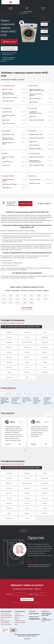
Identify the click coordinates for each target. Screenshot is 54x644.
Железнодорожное (27, 342)
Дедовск (27, 337)
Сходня (45, 367)
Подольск (27, 362)
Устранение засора (7, 112)
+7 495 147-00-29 (44, 204)
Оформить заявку (9, 42)
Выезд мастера (34, 531)
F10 (18, 299)
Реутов (27, 367)
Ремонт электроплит (5, 621)
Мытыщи (9, 357)
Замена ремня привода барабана (8, 180)
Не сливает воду (7, 108)
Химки (9, 372)
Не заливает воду (34, 153)
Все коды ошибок (27, 308)
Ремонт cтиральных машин (7, 616)
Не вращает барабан (8, 176)
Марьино (45, 352)
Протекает (5, 153)
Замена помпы (6, 120)
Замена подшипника (34, 145)
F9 (11, 299)
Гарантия (11, 9)
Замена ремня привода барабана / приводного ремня (37, 90)
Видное (45, 332)
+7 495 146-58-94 (27, 12)
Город (43, 9)
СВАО (27, 377)
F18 (25, 303)
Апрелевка (9, 332)
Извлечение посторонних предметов (36, 95)
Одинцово (9, 362)
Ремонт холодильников (6, 614)
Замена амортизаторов (35, 99)
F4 (25, 296)
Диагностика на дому (35, 183)
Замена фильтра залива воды (8, 158)
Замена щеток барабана (35, 149)
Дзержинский (45, 337)
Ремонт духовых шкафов (6, 624)
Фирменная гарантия (19, 616)
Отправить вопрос (25, 204)
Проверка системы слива (36, 134)
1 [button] (25, 450)
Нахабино (27, 357)
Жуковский (45, 342)
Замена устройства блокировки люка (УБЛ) (8, 93)
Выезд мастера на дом (35, 180)
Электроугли (9, 377)
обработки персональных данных (33, 602)
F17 (18, 303)
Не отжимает (33, 131)
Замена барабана (33, 102)
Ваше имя (10, 594)
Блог (27, 9)
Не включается (6, 131)
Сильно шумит (33, 86)
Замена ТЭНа (33, 117)
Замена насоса (6, 165)
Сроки (7, 531)
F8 (4, 299)
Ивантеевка (27, 347)
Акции (27, 8)
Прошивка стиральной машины (8, 143)
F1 (4, 296)
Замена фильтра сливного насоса (9, 116)
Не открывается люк (8, 86)
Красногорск (45, 347)
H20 (32, 303)
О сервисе (11, 8)
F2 (11, 296)
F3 (18, 296)
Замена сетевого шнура (8, 134)
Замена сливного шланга (9, 124)
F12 (32, 299)
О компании (17, 614)
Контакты (43, 8)
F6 (39, 296)
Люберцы (27, 352)
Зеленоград (9, 347)
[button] (46, 414)
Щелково (27, 372)
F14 (46, 299)
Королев (9, 352)
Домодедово (9, 342)
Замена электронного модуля (10, 97)
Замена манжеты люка (8, 101)
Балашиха (27, 332)
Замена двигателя (7, 188)
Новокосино (45, 357)
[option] (14, 432)
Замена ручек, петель (7, 89)
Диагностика (45, 531)
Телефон (30, 594)
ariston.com (34, 636)
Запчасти (15, 531)
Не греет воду (33, 108)
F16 (11, 303)
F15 (4, 303)
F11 (25, 299)
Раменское (9, 367)
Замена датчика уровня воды (37, 138)
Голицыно (9, 337)
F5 (32, 296)
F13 (39, 299)
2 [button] (26, 450)
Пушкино (45, 362)
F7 (46, 296)
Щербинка (45, 372)
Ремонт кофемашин (5, 622)
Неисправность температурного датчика (35, 112)
